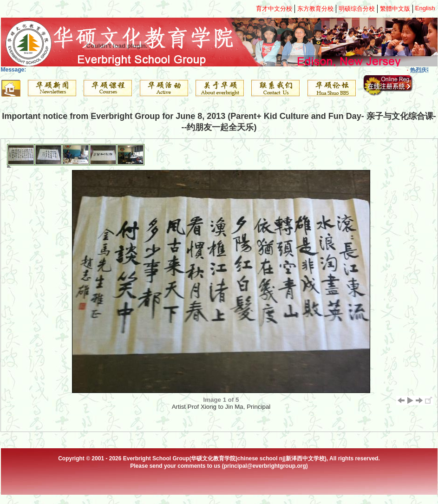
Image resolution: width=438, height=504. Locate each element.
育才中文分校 (274, 9)
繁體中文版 (395, 9)
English (425, 8)
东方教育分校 (315, 9)
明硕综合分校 (357, 9)
